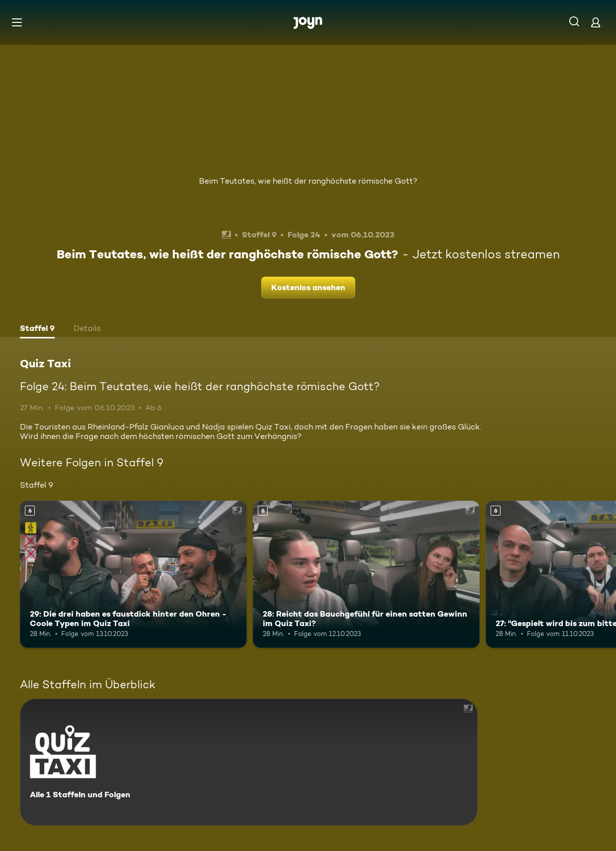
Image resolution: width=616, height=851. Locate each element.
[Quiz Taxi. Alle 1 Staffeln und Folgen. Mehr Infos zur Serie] (249, 762)
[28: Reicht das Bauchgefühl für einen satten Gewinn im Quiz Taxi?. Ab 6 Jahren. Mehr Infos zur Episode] (366, 574)
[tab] (37, 329)
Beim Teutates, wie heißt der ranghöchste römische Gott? (308, 181)
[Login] (596, 22)
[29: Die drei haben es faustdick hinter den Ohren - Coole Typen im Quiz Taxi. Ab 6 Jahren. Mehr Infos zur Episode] (133, 574)
